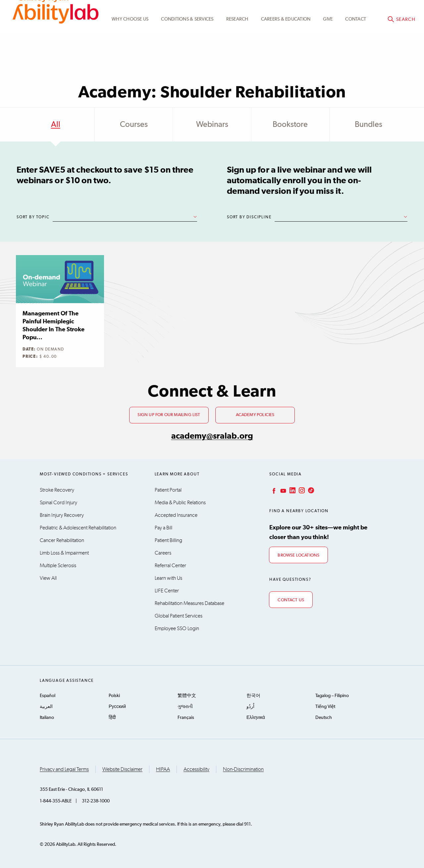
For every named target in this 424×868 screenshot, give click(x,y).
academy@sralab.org (212, 436)
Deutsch (324, 718)
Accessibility (196, 769)
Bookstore (290, 125)
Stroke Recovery (57, 490)
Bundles (369, 125)
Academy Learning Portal (295, 12)
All (56, 125)
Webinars (212, 125)
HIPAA (163, 769)
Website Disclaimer (122, 769)
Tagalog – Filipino (332, 696)
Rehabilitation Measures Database (189, 603)
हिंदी (112, 718)
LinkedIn (292, 490)
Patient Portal (168, 490)
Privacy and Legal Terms (64, 769)
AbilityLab (55, 33)
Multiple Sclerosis (58, 566)
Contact (356, 44)
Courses (134, 125)
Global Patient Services (179, 616)
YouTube (283, 490)
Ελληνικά (256, 718)
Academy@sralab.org (390, 12)
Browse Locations (298, 555)
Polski (114, 696)
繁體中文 (187, 696)
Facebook (273, 490)
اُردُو (250, 707)
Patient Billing (168, 540)
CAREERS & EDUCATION (286, 44)
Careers (163, 553)
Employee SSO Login (177, 628)
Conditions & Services (187, 44)
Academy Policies (255, 415)
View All (48, 578)
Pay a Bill (163, 528)
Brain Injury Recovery (62, 515)
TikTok (310, 490)
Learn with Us (168, 578)
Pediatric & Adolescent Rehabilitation (78, 528)
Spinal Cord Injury (58, 503)
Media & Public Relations (180, 503)
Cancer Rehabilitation (62, 540)
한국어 (253, 696)
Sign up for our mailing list (169, 415)
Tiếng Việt (325, 707)
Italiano (47, 718)
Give (328, 44)
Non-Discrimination (243, 769)
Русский (117, 707)
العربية (46, 707)
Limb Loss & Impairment (64, 553)
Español (48, 696)
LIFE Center (167, 591)
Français (186, 718)
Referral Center (170, 566)
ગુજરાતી (185, 707)
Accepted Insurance (176, 515)
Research (237, 44)
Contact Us (291, 600)
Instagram (301, 490)
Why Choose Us (130, 44)
